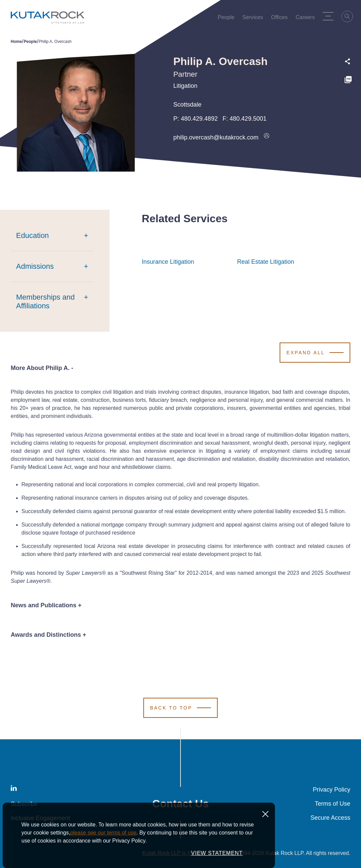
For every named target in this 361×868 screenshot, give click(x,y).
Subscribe (24, 804)
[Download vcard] (267, 137)
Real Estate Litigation (266, 262)
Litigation (185, 86)
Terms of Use (333, 804)
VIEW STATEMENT (217, 859)
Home (16, 42)
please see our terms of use (103, 839)
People (228, 19)
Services (255, 19)
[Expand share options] (348, 61)
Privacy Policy (332, 790)
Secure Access (330, 818)
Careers (307, 19)
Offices (281, 19)
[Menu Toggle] (330, 16)
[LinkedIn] (14, 789)
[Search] (350, 17)
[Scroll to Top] (180, 708)
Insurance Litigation (168, 262)
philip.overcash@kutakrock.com (216, 137)
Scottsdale (187, 105)
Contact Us (181, 804)
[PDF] (348, 81)
